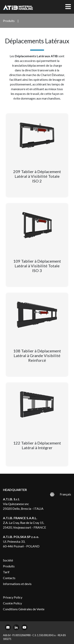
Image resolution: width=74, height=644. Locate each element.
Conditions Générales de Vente (24, 609)
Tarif (6, 572)
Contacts (9, 578)
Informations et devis (17, 584)
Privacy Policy (13, 597)
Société (8, 560)
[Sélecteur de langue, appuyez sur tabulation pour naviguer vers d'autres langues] (56, 494)
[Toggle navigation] (68, 7)
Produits (9, 566)
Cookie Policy (12, 603)
